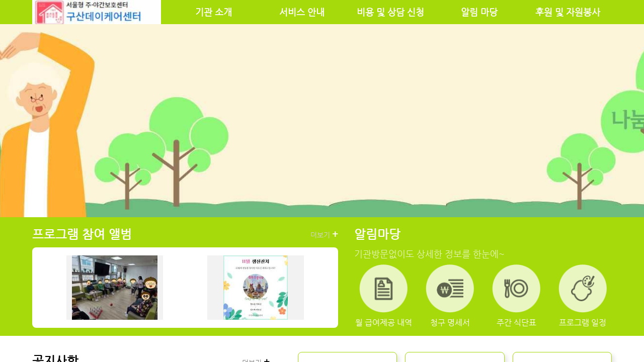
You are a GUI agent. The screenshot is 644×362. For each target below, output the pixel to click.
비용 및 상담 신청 (390, 12)
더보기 (324, 234)
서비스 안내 (302, 12)
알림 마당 (479, 12)
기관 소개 (214, 12)
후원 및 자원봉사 (568, 12)
